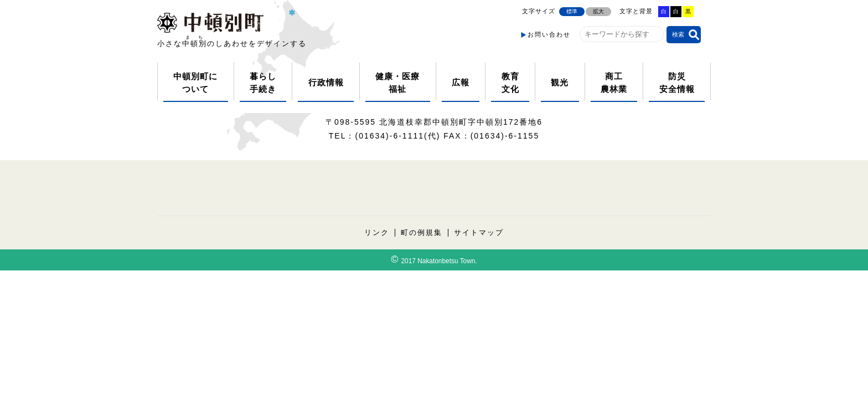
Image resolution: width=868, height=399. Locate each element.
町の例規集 (422, 233)
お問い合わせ (549, 34)
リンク (377, 233)
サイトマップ (479, 233)
